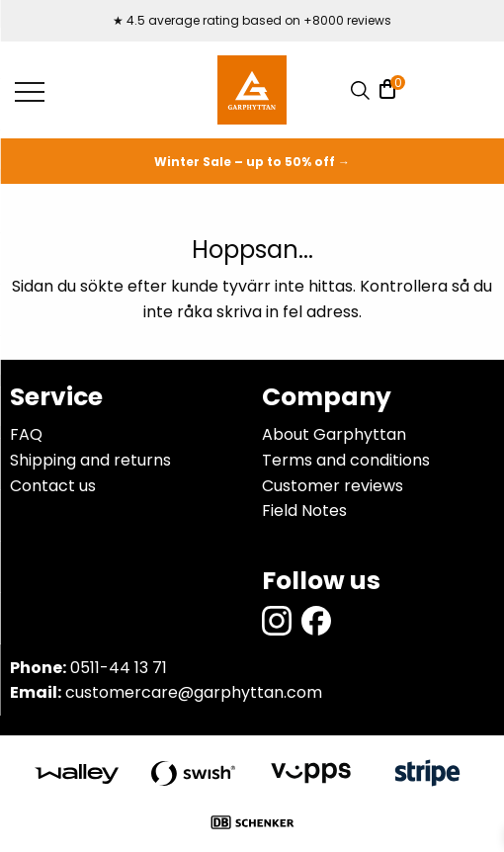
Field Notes (304, 511)
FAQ (26, 434)
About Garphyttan (334, 434)
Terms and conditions (346, 460)
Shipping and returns (90, 460)
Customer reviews (333, 486)
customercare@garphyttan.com (194, 692)
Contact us (53, 486)
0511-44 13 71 (119, 668)
